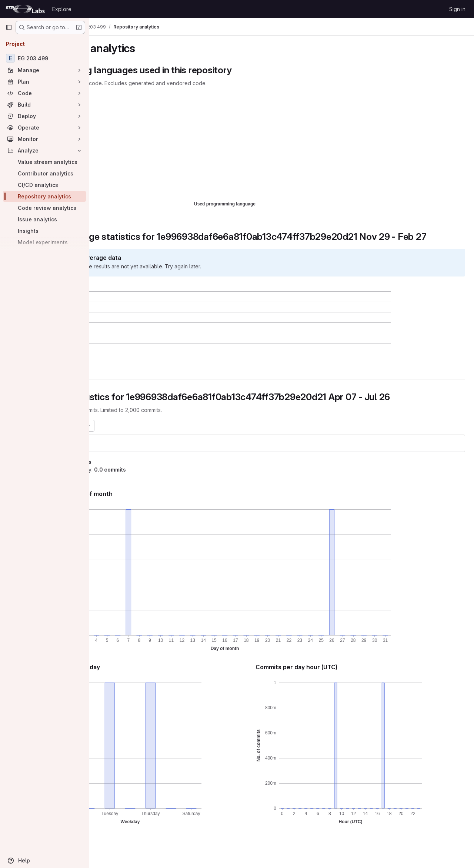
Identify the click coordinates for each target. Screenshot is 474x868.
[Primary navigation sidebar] (9, 27)
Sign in (457, 9)
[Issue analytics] (44, 219)
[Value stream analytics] (44, 162)
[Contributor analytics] (44, 173)
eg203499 (117, 454)
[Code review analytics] (44, 208)
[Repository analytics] (44, 196)
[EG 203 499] (44, 58)
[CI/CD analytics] (44, 185)
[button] (136, 374)
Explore (62, 9)
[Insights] (44, 231)
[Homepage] (25, 9)
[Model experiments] (44, 242)
